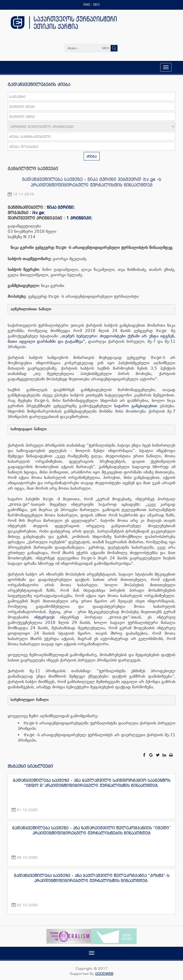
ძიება (92, 156)
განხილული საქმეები (33, 168)
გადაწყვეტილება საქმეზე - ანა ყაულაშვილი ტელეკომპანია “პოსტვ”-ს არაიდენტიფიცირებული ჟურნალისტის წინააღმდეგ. (92, 878)
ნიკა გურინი (60, 207)
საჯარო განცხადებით (136, 406)
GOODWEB (104, 973)
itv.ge (38, 213)
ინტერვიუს (44, 617)
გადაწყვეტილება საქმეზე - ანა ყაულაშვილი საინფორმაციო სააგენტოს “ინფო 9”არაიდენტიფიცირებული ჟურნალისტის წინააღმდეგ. (92, 783)
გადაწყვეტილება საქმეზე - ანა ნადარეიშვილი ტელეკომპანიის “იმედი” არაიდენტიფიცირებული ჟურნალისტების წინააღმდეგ (91, 830)
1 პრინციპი (79, 218)
